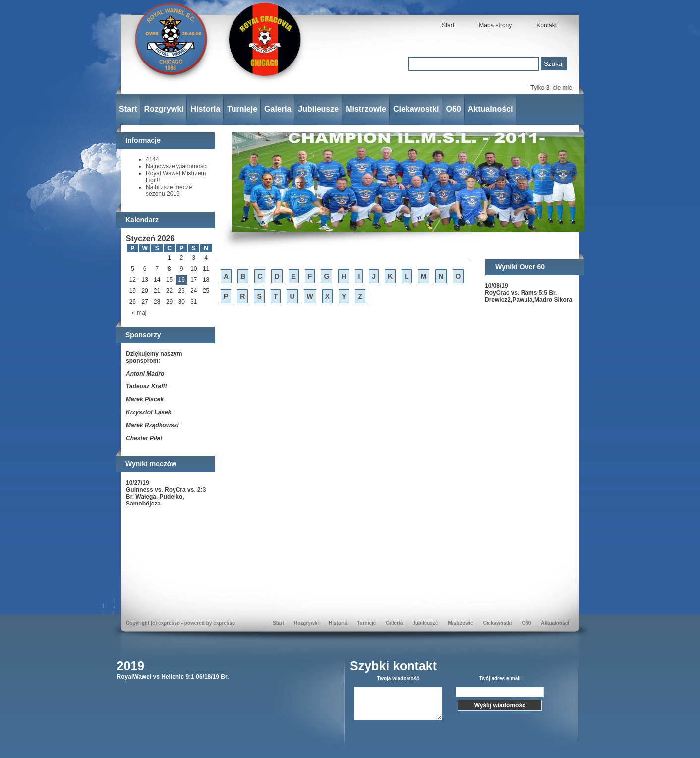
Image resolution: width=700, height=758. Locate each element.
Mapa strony (495, 25)
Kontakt (547, 25)
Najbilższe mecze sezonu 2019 (169, 190)
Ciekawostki (416, 109)
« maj (139, 313)
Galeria (278, 109)
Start (448, 25)
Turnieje (242, 109)
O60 (453, 109)
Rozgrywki (164, 109)
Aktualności (491, 109)
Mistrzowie (366, 109)
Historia (205, 109)
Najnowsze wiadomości (177, 166)
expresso (224, 623)
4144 (152, 159)
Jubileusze (318, 109)
